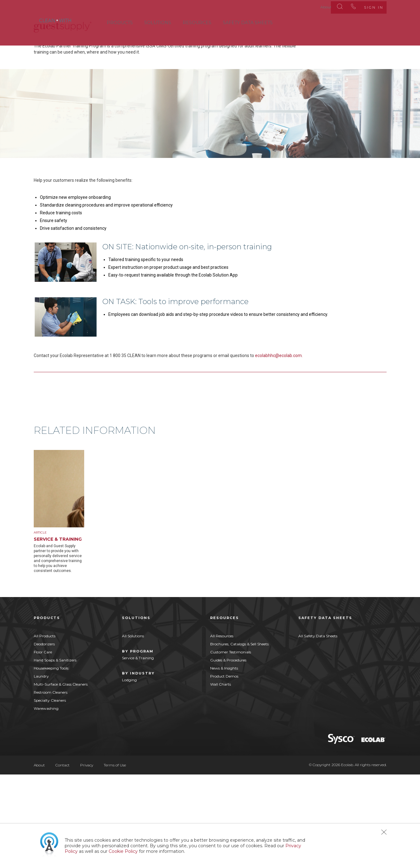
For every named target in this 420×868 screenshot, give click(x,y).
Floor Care (43, 745)
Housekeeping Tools (51, 761)
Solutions (158, 21)
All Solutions (133, 729)
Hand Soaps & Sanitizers (55, 753)
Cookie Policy (123, 851)
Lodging (129, 773)
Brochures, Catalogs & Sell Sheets (239, 737)
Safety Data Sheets (248, 21)
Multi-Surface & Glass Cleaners (61, 777)
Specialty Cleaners (50, 794)
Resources (197, 21)
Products (120, 21)
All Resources (222, 729)
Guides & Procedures (228, 753)
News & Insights (224, 761)
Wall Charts (221, 777)
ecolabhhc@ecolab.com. (279, 445)
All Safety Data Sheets (318, 729)
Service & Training (138, 751)
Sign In (368, 6)
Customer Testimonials (231, 745)
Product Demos (224, 769)
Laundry (41, 769)
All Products (45, 729)
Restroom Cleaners (51, 785)
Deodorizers (44, 737)
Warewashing (46, 802)
